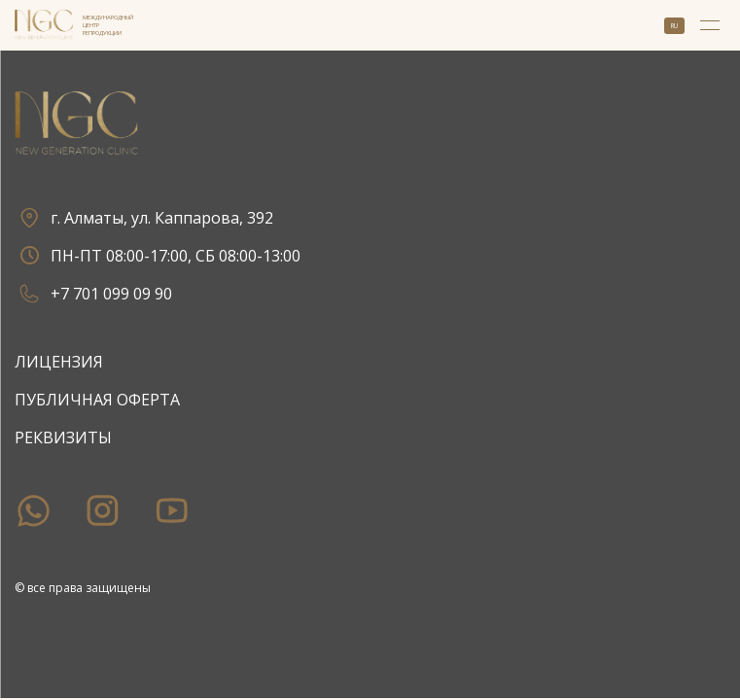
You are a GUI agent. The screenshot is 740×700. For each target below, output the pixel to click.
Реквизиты (63, 437)
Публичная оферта (97, 400)
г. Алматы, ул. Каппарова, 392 (144, 217)
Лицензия (59, 362)
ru (674, 26)
